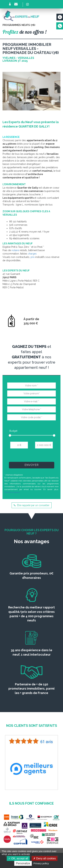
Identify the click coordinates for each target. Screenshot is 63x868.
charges (32, 254)
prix (33, 257)
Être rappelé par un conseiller (32, 505)
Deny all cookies (45, 858)
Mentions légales (12, 492)
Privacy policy (41, 863)
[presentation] (32, 456)
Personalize (23, 863)
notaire (15, 250)
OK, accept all (18, 858)
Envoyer (32, 465)
